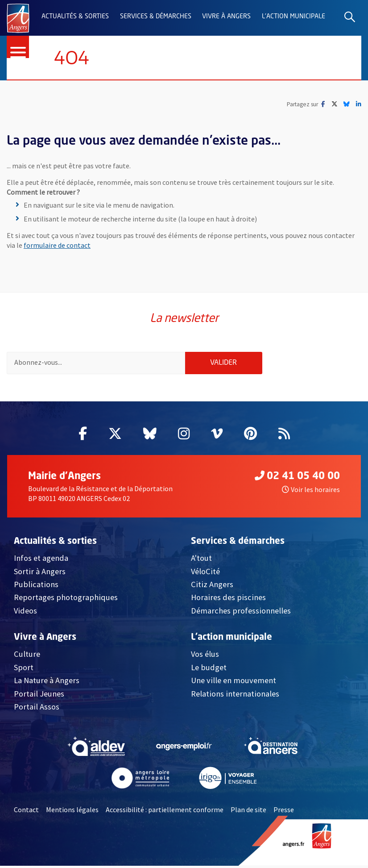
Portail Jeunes (39, 695)
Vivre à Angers (226, 17)
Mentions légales (72, 812)
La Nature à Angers (47, 682)
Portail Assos (37, 709)
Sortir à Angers (40, 573)
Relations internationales (235, 695)
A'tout (201, 560)
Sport (24, 669)
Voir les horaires (311, 492)
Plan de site (248, 812)
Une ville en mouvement (234, 682)
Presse (284, 812)
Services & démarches (156, 17)
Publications (36, 586)
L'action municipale (294, 17)
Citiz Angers (212, 586)
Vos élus (205, 656)
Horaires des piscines (228, 599)
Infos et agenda (41, 560)
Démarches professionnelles (241, 613)
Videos (25, 613)
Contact (26, 812)
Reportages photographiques (66, 599)
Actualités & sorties (75, 17)
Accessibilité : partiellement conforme (165, 812)
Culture (27, 656)
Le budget (209, 669)
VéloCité (205, 573)
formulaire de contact (57, 246)
